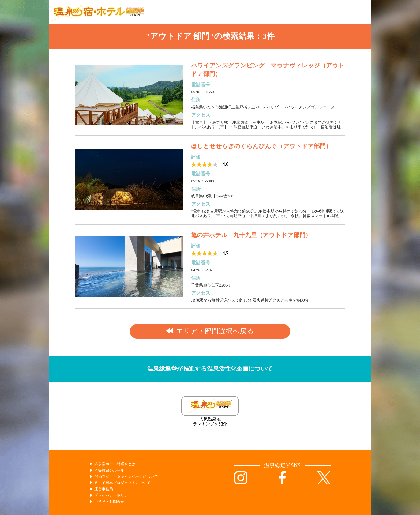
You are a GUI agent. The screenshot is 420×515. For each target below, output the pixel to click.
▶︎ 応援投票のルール (107, 470)
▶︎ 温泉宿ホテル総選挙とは (112, 464)
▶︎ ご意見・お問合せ (107, 502)
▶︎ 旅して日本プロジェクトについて (120, 483)
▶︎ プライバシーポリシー (111, 495)
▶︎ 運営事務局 (101, 489)
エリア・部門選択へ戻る (210, 331)
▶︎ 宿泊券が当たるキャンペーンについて (124, 477)
